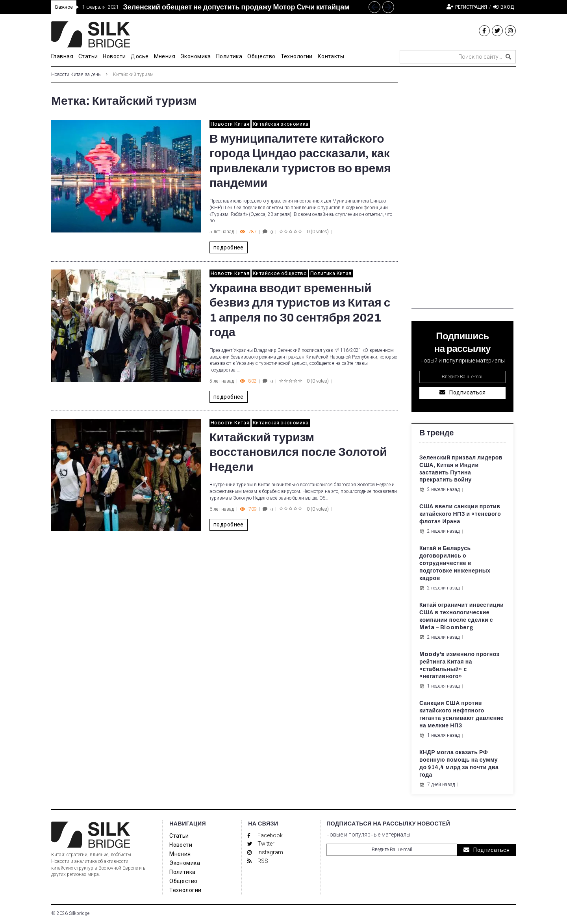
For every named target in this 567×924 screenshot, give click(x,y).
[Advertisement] (462, 191)
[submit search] (508, 57)
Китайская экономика (281, 124)
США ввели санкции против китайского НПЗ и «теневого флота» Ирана (460, 514)
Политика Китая (331, 273)
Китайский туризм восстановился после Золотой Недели (298, 452)
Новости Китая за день (76, 74)
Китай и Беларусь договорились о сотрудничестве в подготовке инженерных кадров (455, 563)
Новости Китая (230, 124)
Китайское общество (280, 273)
